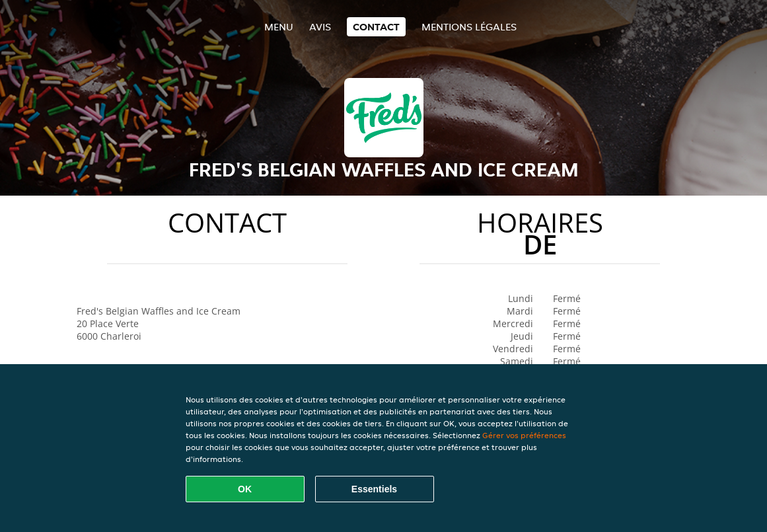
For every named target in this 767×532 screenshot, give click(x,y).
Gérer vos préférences (524, 435)
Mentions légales (469, 27)
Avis (320, 27)
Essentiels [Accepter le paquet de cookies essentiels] (374, 489)
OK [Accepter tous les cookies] (245, 489)
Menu (279, 27)
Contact (376, 27)
